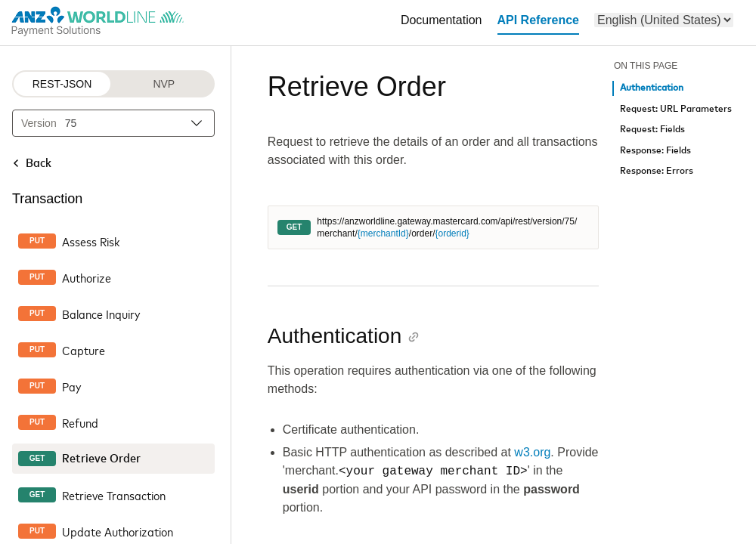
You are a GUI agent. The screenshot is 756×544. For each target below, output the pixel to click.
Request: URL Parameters (676, 109)
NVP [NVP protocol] (164, 84)
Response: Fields (655, 151)
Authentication (652, 88)
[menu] (664, 20)
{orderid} (452, 233)
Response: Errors (657, 171)
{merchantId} (383, 233)
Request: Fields (652, 130)
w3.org (532, 452)
